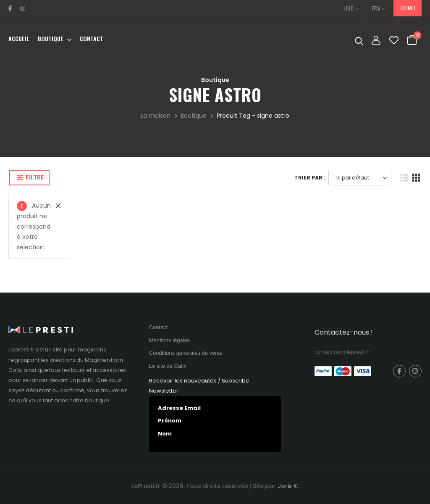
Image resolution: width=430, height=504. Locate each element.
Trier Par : (310, 178)
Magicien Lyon (104, 360)
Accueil (19, 39)
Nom (165, 434)
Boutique (51, 39)
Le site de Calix (168, 366)
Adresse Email (179, 408)
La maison (156, 116)
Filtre (34, 177)
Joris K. (288, 486)
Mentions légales (170, 340)
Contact (92, 39)
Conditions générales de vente (186, 353)
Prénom (170, 421)
